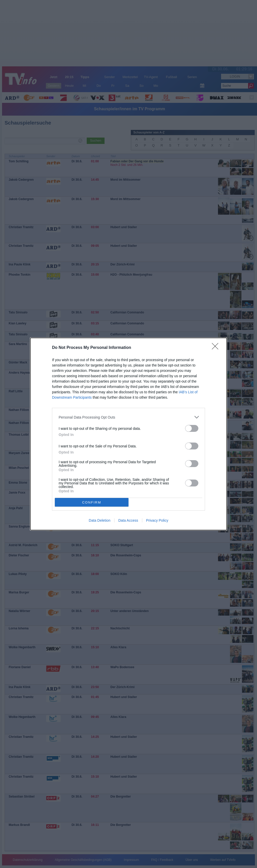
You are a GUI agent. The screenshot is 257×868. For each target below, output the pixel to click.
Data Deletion (100, 520)
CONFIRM (92, 502)
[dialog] (128, 434)
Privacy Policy (157, 520)
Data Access (128, 520)
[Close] (217, 348)
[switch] (192, 428)
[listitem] (128, 417)
